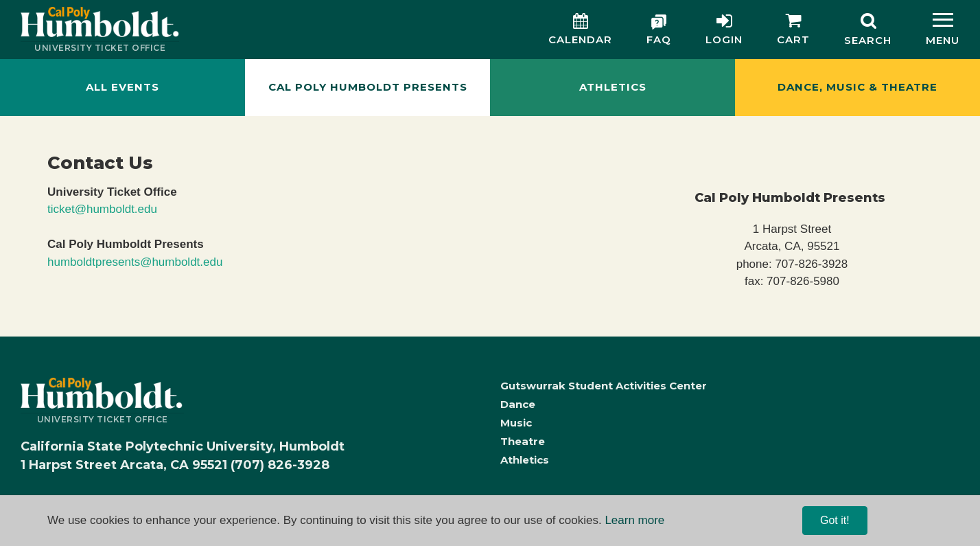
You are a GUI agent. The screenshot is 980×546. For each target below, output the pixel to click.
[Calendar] (580, 30)
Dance (518, 404)
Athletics (613, 87)
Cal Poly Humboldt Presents (368, 87)
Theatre (523, 441)
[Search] (868, 30)
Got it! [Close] (835, 520)
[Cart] (793, 30)
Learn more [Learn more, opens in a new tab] (634, 520)
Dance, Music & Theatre (857, 87)
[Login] (724, 30)
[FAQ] (659, 30)
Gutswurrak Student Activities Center (604, 386)
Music (516, 423)
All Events (122, 87)
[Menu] (943, 30)
